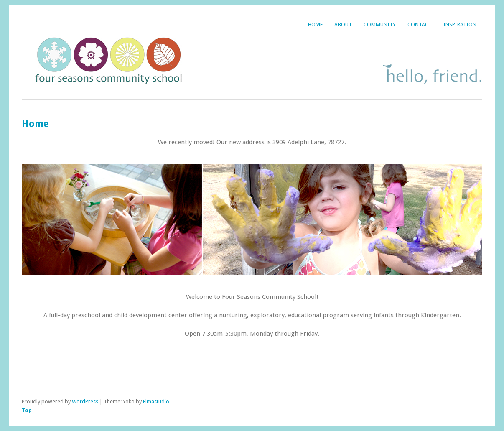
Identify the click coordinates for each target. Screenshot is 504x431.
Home (315, 24)
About (343, 24)
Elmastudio (156, 402)
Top (27, 410)
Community (380, 24)
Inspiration (460, 24)
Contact (420, 24)
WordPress (85, 402)
